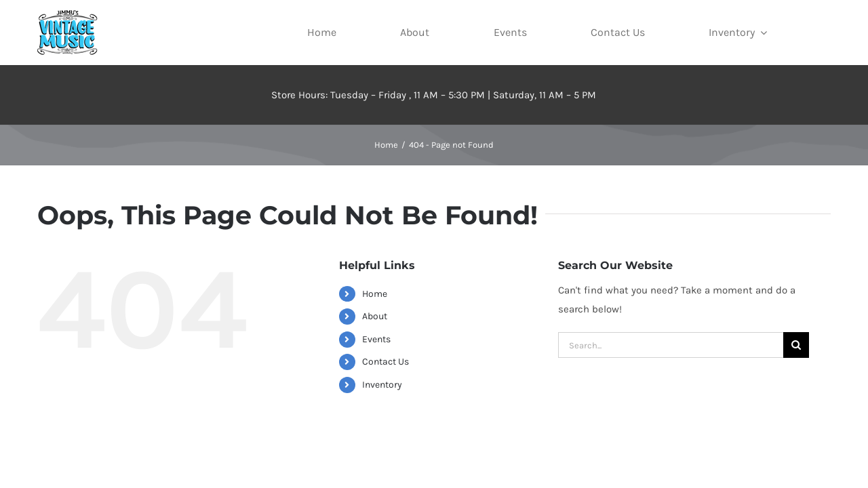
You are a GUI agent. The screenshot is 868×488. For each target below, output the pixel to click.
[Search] (796, 345)
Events (376, 339)
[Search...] (671, 345)
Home (375, 294)
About (375, 316)
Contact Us (386, 362)
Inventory (382, 385)
